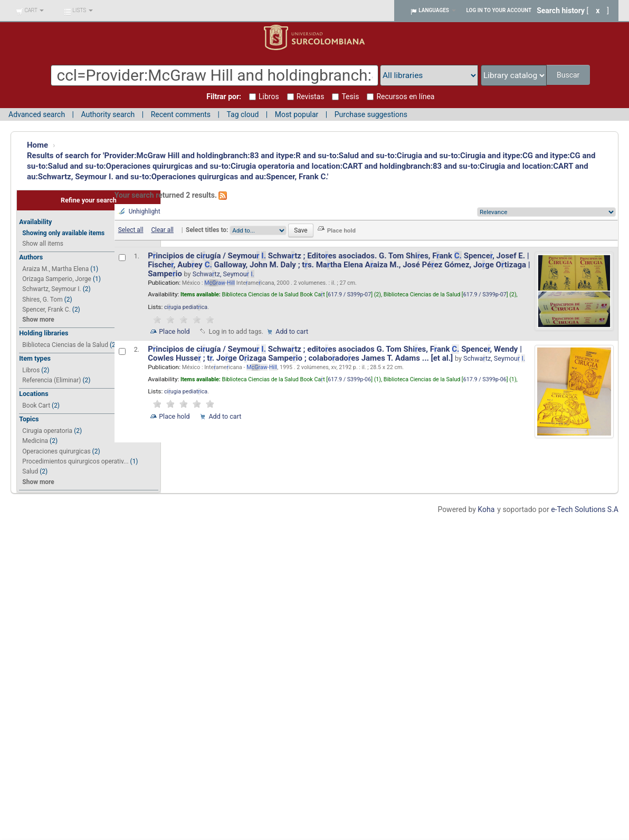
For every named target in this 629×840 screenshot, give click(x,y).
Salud (30, 471)
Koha (486, 509)
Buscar (568, 75)
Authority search (108, 114)
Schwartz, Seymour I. (51, 289)
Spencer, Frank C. (46, 310)
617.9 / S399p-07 (349, 295)
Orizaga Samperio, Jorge (57, 279)
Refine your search (89, 200)
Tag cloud (242, 114)
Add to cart (292, 331)
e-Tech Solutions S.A (585, 509)
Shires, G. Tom (42, 300)
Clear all (162, 230)
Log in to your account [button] (499, 10)
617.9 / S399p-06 (349, 379)
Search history (561, 11)
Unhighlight (145, 211)
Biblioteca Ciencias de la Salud (65, 345)
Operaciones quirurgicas (56, 451)
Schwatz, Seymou (223, 274)
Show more (38, 320)
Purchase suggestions (371, 114)
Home (37, 145)
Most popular (297, 114)
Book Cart (36, 405)
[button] (30, 11)
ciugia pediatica (186, 307)
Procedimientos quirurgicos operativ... (75, 461)
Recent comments (181, 114)
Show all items (43, 244)
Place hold (174, 331)
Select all (131, 230)
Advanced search (37, 114)
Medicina (35, 441)
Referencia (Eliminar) (51, 380)
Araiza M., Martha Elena (55, 269)
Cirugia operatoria (47, 431)
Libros (31, 370)
